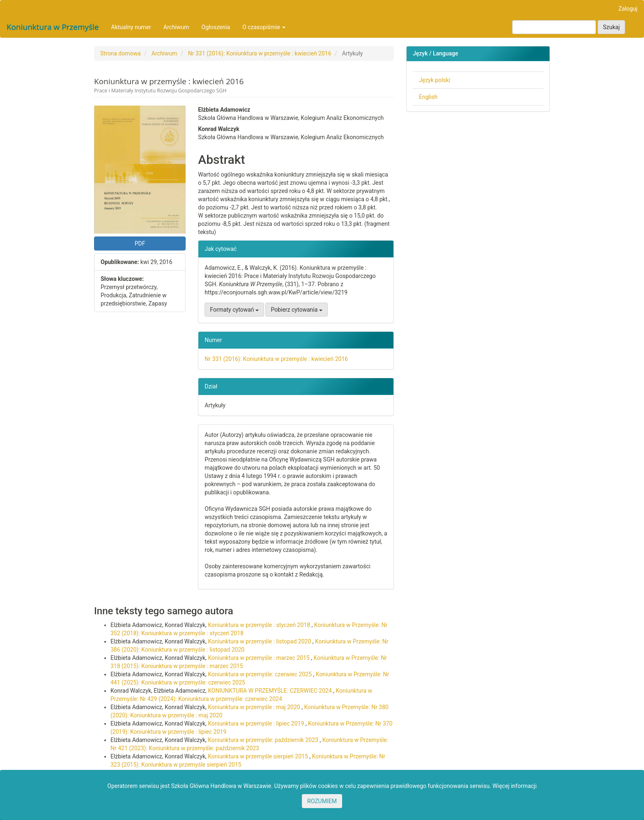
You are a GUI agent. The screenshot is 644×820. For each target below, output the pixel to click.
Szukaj (611, 27)
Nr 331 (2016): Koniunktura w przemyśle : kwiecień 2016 (260, 53)
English (428, 97)
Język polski (435, 80)
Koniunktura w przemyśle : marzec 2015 (259, 658)
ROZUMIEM (322, 801)
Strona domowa (121, 53)
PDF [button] (140, 243)
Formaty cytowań (234, 310)
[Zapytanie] (554, 27)
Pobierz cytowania (296, 310)
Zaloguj (628, 9)
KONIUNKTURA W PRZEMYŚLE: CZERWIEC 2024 (270, 691)
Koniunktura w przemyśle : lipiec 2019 (257, 724)
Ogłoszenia (216, 27)
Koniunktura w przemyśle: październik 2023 (264, 740)
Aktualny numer (131, 27)
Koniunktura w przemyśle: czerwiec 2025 (260, 674)
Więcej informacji (515, 786)
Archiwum (176, 27)
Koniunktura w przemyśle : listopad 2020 (260, 641)
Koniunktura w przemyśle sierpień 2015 (259, 756)
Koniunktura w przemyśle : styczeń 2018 (260, 625)
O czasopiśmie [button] (264, 27)
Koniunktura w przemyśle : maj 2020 (255, 707)
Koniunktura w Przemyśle (53, 27)
